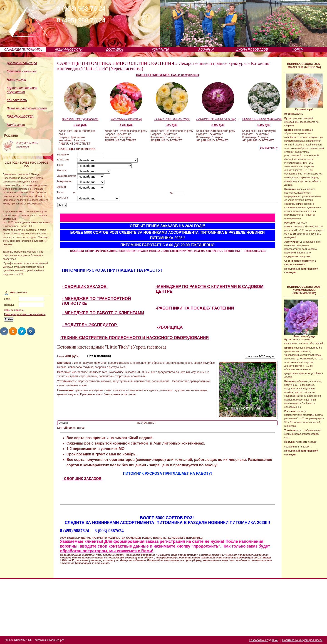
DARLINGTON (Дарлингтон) (80, 119)
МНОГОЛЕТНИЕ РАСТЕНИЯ (145, 63)
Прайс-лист (16, 125)
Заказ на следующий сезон (27, 108)
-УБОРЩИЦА (170, 327)
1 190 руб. (126, 125)
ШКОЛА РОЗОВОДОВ (252, 49)
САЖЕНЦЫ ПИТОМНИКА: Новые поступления (167, 75)
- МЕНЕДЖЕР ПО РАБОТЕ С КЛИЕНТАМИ (103, 313)
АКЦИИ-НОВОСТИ (69, 49)
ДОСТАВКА (115, 49)
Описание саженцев (22, 71)
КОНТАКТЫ (160, 49)
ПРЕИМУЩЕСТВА (20, 116)
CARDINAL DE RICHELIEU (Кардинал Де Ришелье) (218, 119)
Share (4, 331)
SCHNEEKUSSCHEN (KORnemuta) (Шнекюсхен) (264, 119)
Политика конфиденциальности (302, 640)
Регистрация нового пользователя (25, 314)
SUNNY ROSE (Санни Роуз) (172, 119)
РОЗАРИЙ (206, 49)
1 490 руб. (264, 125)
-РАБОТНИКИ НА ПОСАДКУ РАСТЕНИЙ (195, 308)
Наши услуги (16, 80)
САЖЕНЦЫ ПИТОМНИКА (23, 49)
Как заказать (17, 100)
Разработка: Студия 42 (264, 640)
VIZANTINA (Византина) (126, 119)
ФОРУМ (298, 49)
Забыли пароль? (14, 310)
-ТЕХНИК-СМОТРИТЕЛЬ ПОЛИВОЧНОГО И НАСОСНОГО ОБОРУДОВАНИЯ (134, 338)
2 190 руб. (80, 125)
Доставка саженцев (22, 63)
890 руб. (172, 125)
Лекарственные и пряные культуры (213, 63)
